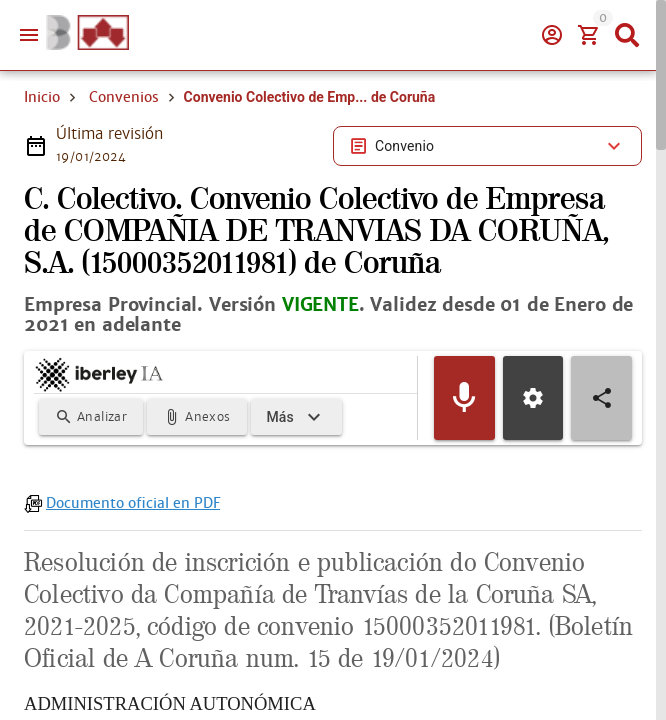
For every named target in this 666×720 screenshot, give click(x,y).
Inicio (42, 97)
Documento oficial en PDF (133, 503)
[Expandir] (296, 417)
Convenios (124, 97)
